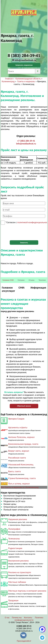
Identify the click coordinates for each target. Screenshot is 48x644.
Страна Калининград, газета (22, 478)
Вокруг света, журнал (19, 451)
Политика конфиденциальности (29, 619)
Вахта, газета (15, 471)
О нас (7, 618)
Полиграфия (14, 529)
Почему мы (17, 618)
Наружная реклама (18, 519)
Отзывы (31, 280)
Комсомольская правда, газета (23, 444)
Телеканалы (14, 539)
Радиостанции (15, 548)
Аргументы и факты (18, 427)
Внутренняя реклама (18, 561)
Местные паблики (17, 582)
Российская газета (17, 458)
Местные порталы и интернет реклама (27, 591)
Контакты (28, 618)
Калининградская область (28, 79)
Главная (9, 79)
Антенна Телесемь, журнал (21, 437)
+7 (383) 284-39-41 (26, 141)
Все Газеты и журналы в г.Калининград (20, 487)
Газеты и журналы (26, 81)
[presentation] (24, 233)
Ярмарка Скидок (16, 419)
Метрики (21, 280)
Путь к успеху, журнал (19, 484)
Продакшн (13, 600)
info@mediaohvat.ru (26, 144)
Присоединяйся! (24, 641)
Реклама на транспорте (20, 572)
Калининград (8, 81)
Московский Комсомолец (21, 465)
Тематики (42, 280)
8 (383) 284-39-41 (24, 628)
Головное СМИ (8, 280)
